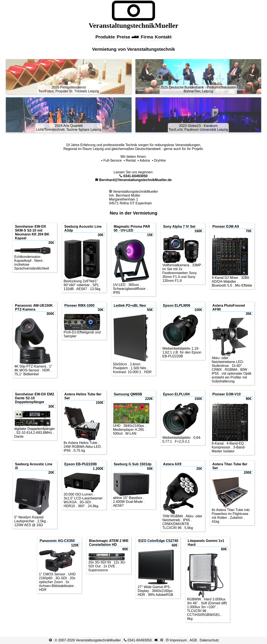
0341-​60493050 (133, 176)
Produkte (105, 37)
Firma (147, 37)
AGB (193, 640)
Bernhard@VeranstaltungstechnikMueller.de (133, 180)
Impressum (178, 640)
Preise (128, 37)
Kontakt (163, 37)
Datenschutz (209, 640)
